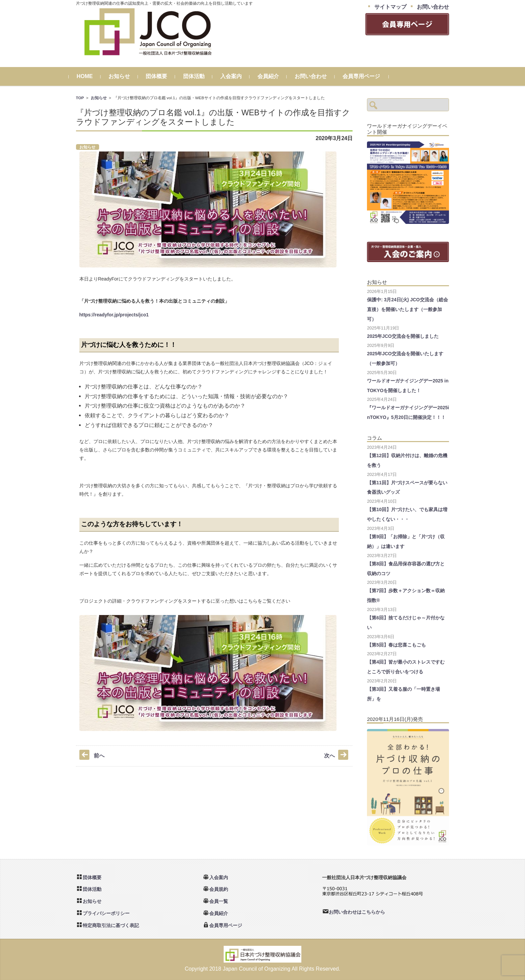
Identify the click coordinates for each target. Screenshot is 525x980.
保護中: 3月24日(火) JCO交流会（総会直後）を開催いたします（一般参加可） (407, 309)
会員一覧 (219, 901)
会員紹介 (275, 76)
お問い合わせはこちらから (357, 912)
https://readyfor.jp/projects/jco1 (114, 315)
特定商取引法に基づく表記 (111, 925)
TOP (80, 98)
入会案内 (238, 76)
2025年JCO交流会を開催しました (403, 336)
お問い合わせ (318, 76)
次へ (329, 755)
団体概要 (164, 76)
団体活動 (201, 76)
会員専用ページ (368, 76)
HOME (92, 76)
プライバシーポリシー (106, 913)
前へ (99, 755)
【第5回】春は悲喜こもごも (396, 645)
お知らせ (127, 76)
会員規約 (219, 889)
